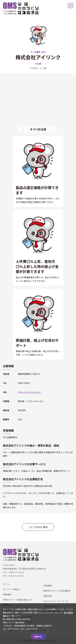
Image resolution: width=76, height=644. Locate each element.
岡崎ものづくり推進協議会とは (18, 600)
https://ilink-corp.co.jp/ (29, 392)
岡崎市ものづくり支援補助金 (57, 591)
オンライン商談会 (11, 589)
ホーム (6, 584)
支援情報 (47, 585)
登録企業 (47, 596)
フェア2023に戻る (38, 527)
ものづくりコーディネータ (56, 601)
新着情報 (7, 594)
